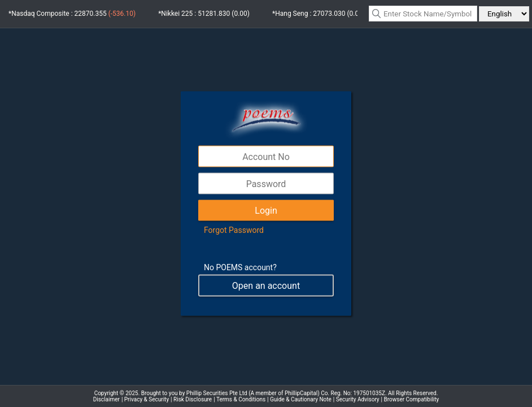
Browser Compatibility (412, 399)
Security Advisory (358, 399)
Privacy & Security (147, 399)
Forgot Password (234, 230)
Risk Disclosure (193, 399)
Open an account (266, 286)
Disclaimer (106, 399)
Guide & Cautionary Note (301, 399)
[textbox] (423, 14)
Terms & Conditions (241, 399)
